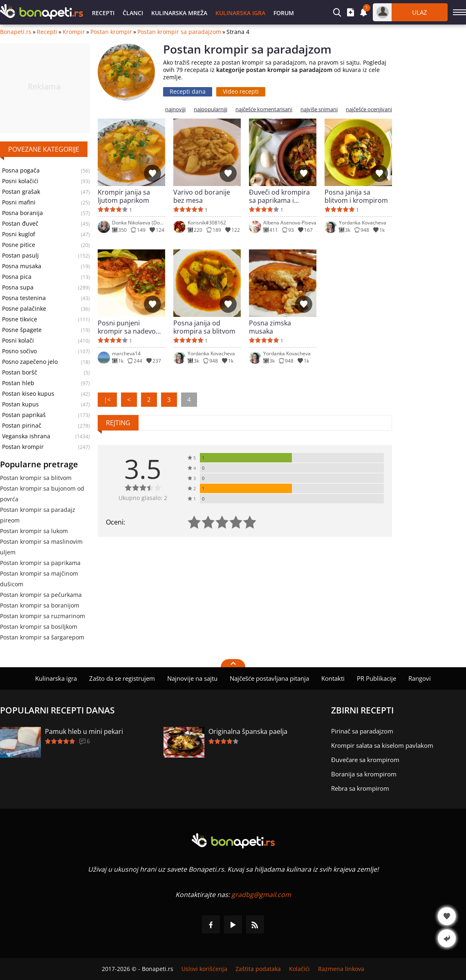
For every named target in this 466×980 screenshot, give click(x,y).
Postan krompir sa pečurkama (41, 595)
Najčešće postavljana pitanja (269, 678)
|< (107, 399)
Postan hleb (18, 383)
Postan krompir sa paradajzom (179, 32)
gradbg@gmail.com (261, 895)
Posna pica (17, 277)
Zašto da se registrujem (122, 678)
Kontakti (333, 678)
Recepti (103, 13)
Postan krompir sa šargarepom (42, 637)
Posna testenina (24, 298)
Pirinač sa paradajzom (362, 731)
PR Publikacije (376, 678)
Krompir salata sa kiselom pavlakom (382, 745)
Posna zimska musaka (270, 327)
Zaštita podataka (258, 969)
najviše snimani (319, 109)
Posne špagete (22, 330)
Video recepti (241, 91)
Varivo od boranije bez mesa (202, 196)
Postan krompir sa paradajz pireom (38, 515)
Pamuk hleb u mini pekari (84, 731)
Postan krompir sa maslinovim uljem (41, 547)
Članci (133, 13)
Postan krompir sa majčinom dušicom (39, 579)
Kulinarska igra (240, 13)
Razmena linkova (341, 969)
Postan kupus (20, 404)
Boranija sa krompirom (364, 774)
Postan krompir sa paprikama (40, 563)
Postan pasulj (20, 256)
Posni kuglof (19, 234)
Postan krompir (111, 32)
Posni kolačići (20, 181)
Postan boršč (20, 372)
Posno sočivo (19, 351)
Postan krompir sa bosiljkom (39, 627)
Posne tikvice (20, 319)
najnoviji (175, 109)
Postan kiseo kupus (28, 394)
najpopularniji (211, 109)
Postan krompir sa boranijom (40, 605)
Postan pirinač (22, 426)
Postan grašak (21, 192)
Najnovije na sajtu (192, 678)
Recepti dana (188, 91)
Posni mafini (19, 202)
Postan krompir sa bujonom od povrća (42, 494)
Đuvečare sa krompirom (365, 760)
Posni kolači (18, 341)
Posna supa (18, 287)
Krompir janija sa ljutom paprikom (124, 196)
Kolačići (299, 969)
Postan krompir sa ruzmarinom (43, 616)
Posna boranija (22, 213)
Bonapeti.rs (16, 32)
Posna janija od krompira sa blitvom (204, 327)
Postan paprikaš (24, 415)
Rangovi (420, 678)
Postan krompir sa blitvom (36, 478)
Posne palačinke (24, 309)
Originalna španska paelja (248, 731)
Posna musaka (22, 266)
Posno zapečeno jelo (30, 362)
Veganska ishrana (26, 436)
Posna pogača (21, 170)
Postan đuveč (20, 224)
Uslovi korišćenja (204, 969)
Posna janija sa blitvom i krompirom (356, 196)
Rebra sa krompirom (360, 788)
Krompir (74, 32)
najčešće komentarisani (264, 109)
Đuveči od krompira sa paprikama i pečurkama (279, 196)
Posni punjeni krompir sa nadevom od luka (130, 327)
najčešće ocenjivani (369, 109)
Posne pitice (19, 245)
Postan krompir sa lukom (34, 531)
